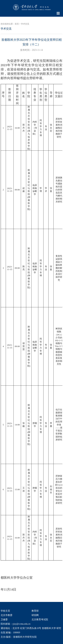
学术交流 (25, 24)
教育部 (35, 611)
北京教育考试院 (40, 620)
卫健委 (4, 620)
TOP (59, 622)
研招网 (35, 615)
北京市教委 (7, 615)
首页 (17, 24)
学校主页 (5, 611)
